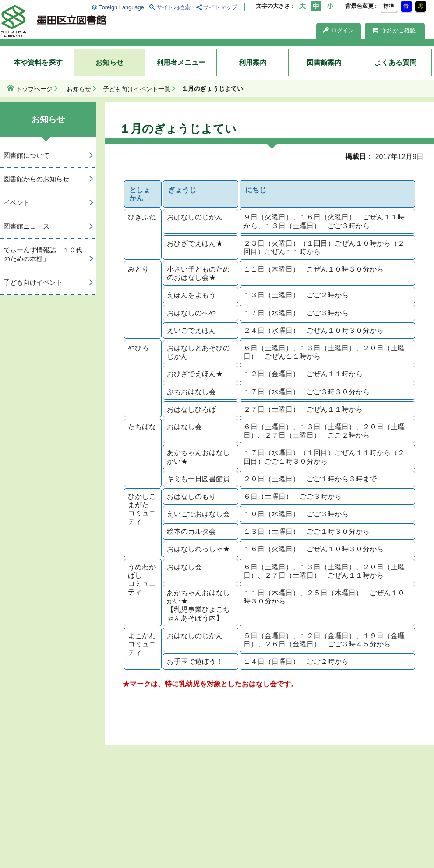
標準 (389, 6)
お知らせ (109, 62)
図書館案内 (324, 62)
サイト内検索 (173, 7)
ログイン (339, 30)
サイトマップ (220, 7)
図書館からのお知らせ (36, 179)
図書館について (26, 155)
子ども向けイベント (33, 282)
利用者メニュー (181, 62)
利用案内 (253, 62)
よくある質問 (395, 62)
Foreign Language (121, 7)
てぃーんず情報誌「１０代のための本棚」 (43, 254)
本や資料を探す (38, 62)
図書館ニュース (26, 226)
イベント (17, 203)
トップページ (34, 89)
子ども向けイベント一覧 (137, 89)
